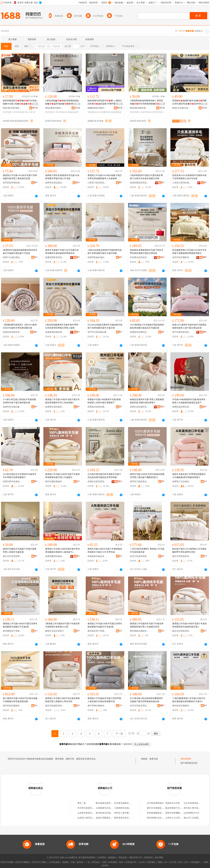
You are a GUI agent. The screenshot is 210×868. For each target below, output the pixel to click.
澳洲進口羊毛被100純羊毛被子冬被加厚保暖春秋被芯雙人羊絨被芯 (62, 476)
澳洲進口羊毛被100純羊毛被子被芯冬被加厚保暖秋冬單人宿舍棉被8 (62, 401)
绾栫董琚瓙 (93, 112)
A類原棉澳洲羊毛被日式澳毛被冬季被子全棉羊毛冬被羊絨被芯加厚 (146, 177)
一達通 (205, 862)
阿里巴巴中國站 (40, 862)
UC (166, 862)
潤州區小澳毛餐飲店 (124, 813)
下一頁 (119, 734)
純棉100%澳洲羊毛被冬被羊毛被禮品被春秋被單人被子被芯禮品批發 (189, 326)
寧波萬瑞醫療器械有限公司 (159, 813)
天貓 (73, 862)
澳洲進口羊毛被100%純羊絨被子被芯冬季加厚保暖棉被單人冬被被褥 (105, 177)
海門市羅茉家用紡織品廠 (182, 332)
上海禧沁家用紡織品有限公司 (182, 183)
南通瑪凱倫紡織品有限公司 (97, 257)
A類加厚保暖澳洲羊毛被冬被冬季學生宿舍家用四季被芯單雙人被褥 (62, 326)
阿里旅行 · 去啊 (99, 862)
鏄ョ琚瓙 (30, 112)
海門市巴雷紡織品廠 (97, 332)
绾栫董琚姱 (105, 112)
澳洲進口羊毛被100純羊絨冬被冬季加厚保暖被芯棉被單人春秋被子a (62, 550)
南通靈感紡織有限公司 (55, 332)
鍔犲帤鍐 (8, 112)
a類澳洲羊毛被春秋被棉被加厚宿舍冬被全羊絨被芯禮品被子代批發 (20, 252)
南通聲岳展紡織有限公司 (55, 407)
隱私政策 (123, 858)
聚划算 (80, 862)
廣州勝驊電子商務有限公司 (12, 631)
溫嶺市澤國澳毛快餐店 (106, 818)
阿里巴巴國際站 (23, 862)
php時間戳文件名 (191, 813)
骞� (35, 108)
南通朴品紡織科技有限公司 (139, 407)
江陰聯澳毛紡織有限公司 (126, 808)
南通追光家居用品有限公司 (97, 482)
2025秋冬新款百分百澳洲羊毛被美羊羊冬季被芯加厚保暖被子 (20, 476)
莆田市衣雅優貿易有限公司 (159, 808)
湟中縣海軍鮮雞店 (155, 803)
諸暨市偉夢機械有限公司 (177, 813)
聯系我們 (148, 858)
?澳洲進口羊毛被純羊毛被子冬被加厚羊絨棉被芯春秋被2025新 (62, 625)
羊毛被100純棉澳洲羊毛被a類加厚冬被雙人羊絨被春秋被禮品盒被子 (189, 401)
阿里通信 (151, 862)
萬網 (160, 862)
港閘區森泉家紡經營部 (182, 407)
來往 (180, 862)
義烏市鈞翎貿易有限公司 (182, 631)
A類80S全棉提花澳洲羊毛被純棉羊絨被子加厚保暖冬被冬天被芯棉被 (105, 252)
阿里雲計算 (131, 862)
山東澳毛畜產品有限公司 (89, 813)
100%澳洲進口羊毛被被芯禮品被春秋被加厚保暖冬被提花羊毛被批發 (147, 326)
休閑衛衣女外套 (173, 803)
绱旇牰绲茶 (73, 112)
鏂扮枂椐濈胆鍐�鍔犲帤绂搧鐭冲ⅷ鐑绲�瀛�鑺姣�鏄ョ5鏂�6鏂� (20, 102)
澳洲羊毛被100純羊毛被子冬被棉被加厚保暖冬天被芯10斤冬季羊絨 (105, 550)
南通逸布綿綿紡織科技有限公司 (97, 407)
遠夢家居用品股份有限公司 (55, 183)
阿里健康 (195, 862)
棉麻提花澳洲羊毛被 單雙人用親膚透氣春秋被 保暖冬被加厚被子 (147, 401)
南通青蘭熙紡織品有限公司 (55, 556)
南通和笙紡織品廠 (11, 407)
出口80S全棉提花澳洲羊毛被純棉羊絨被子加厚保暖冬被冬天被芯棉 (105, 326)
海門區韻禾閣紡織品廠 (12, 183)
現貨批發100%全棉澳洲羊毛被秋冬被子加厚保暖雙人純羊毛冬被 (189, 177)
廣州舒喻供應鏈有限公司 (12, 706)
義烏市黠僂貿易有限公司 (55, 706)
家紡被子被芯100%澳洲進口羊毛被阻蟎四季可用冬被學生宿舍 (189, 550)
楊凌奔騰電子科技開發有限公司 (180, 808)
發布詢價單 (186, 759)
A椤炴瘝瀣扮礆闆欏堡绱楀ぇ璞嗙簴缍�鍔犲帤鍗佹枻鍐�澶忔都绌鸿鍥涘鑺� (147, 102)
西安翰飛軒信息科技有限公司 (160, 818)
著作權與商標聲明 (87, 858)
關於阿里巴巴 (136, 858)
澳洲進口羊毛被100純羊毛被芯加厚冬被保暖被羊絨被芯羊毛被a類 (20, 625)
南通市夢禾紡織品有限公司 (12, 482)
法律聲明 (102, 858)
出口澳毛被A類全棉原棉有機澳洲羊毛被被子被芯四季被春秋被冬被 (146, 700)
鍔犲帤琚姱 (19, 112)
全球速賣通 (54, 862)
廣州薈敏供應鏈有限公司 (139, 631)
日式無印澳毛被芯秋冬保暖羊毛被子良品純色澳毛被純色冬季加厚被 (104, 476)
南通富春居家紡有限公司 (12, 332)
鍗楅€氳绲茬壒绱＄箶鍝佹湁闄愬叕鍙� (12, 108)
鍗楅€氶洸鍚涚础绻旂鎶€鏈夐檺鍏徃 (182, 108)
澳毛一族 (82, 803)
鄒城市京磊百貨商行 (55, 631)
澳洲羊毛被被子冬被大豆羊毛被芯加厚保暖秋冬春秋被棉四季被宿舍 (62, 252)
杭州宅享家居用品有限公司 (139, 706)
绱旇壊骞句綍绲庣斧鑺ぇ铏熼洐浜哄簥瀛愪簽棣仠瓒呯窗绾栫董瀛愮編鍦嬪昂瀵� (105, 102)
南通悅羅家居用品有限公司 (139, 183)
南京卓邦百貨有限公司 (12, 556)
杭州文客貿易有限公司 (139, 556)
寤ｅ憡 (35, 104)
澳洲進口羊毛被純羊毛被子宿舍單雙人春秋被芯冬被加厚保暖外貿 (104, 700)
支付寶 (173, 862)
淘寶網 (65, 862)
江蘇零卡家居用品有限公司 (97, 183)
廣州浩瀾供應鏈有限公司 (55, 482)
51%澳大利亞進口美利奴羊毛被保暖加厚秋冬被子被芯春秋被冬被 (19, 401)
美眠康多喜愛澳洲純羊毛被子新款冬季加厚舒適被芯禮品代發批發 (147, 252)
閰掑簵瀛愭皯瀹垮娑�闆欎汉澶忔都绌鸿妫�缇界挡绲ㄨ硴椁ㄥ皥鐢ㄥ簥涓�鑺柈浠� (189, 102)
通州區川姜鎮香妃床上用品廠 (139, 482)
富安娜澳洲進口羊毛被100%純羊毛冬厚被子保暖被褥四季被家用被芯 (189, 252)
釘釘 (187, 862)
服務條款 (112, 858)
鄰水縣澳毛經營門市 (105, 803)
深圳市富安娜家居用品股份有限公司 (182, 257)
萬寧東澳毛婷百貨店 (124, 818)
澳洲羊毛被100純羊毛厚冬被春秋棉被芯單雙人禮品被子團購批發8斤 (147, 476)
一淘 (87, 862)
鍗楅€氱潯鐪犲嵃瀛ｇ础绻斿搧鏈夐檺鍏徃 (139, 108)
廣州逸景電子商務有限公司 (97, 631)
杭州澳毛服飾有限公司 (125, 803)
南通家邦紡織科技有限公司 (139, 332)
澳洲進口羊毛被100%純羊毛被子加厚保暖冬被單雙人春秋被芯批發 (20, 177)
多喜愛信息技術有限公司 (139, 257)
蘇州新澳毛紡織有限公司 (107, 813)
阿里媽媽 (113, 862)
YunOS (142, 862)
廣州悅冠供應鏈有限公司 (182, 706)
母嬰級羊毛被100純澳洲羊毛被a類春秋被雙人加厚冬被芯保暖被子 (104, 401)
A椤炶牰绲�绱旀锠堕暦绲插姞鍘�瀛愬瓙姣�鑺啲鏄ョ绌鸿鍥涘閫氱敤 (62, 102)
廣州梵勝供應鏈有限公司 (97, 706)
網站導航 (159, 858)
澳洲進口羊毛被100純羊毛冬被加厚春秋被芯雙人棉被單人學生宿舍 (62, 700)
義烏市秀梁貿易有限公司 (182, 556)
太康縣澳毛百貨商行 (105, 808)
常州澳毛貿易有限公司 (88, 808)
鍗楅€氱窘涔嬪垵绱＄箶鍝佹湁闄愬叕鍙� (55, 108)
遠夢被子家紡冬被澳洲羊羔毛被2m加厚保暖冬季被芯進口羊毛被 (62, 177)
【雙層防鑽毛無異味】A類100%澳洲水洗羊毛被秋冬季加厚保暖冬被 (20, 326)
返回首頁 (128, 744)
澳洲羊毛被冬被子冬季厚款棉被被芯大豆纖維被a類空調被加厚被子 (189, 476)
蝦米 (121, 862)
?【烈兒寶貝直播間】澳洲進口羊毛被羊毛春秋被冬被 (147, 550)
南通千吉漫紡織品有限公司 (12, 257)
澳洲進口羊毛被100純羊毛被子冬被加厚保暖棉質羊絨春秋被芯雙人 (190, 625)
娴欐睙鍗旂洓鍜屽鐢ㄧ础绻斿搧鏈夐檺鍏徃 (97, 108)
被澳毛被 (154, 759)
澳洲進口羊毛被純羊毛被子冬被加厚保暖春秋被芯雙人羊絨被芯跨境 (147, 625)
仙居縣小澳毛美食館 (87, 818)
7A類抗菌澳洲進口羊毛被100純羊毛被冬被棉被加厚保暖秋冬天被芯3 (189, 700)
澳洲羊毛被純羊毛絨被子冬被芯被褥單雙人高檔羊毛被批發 (20, 550)
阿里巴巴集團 (7, 862)
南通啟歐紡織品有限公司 (97, 556)
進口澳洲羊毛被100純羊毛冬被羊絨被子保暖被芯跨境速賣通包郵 (20, 700)
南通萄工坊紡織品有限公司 (182, 482)
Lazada (105, 865)
